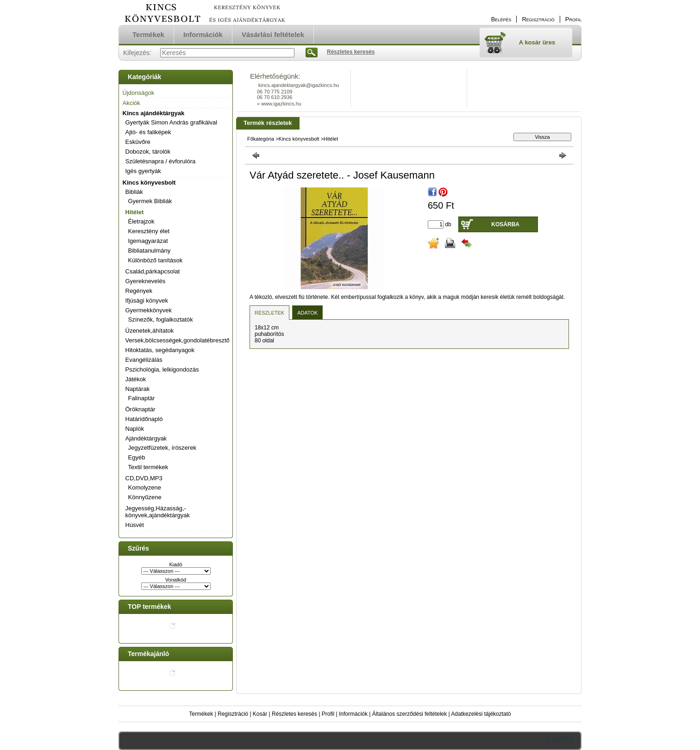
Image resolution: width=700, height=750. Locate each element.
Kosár (260, 714)
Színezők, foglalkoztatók (161, 319)
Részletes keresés (294, 714)
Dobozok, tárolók (148, 152)
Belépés (501, 19)
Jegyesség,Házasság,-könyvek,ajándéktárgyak (158, 512)
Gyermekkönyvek (149, 310)
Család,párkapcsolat (153, 271)
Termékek (201, 714)
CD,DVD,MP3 (144, 478)
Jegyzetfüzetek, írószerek (162, 448)
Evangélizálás (144, 360)
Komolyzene (145, 487)
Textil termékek (148, 467)
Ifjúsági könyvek (147, 301)
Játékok (136, 379)
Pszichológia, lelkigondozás (162, 369)
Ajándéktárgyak (146, 438)
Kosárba (505, 224)
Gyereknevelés (146, 281)
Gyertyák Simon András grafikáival (172, 122)
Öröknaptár (141, 409)
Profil (328, 714)
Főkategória (261, 139)
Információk (353, 714)
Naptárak (138, 389)
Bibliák (134, 192)
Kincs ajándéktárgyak (154, 113)
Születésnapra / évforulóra (161, 161)
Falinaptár (142, 398)
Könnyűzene (145, 497)
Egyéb (137, 457)
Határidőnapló (144, 419)
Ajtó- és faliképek (148, 132)
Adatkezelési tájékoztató (481, 714)
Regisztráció (233, 714)
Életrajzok (141, 221)
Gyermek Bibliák (150, 201)
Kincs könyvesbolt (149, 183)
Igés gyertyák (143, 171)
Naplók (135, 429)
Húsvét (135, 525)
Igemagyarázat (148, 241)
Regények (139, 291)
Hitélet (135, 212)
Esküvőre (138, 142)
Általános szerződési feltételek (409, 714)
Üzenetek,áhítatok (150, 331)
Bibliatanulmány (150, 251)
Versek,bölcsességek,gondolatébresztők (179, 340)
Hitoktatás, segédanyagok (160, 350)
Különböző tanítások (156, 260)
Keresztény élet (149, 231)
